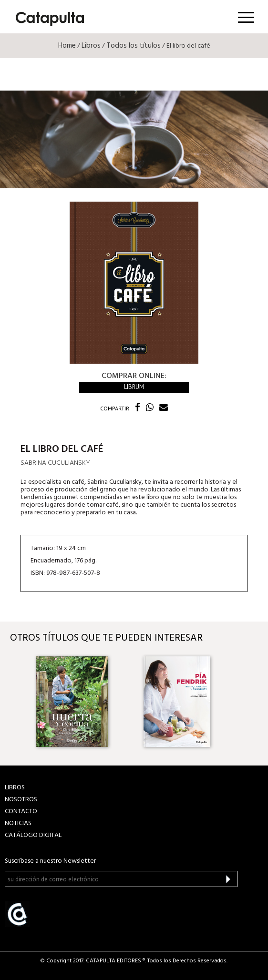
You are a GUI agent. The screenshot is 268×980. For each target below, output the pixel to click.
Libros (91, 46)
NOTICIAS (18, 823)
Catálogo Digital (33, 835)
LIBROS (15, 788)
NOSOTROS (21, 800)
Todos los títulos (134, 46)
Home (67, 46)
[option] (80, 702)
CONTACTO (21, 812)
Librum (134, 387)
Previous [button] (18, 702)
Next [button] (250, 702)
